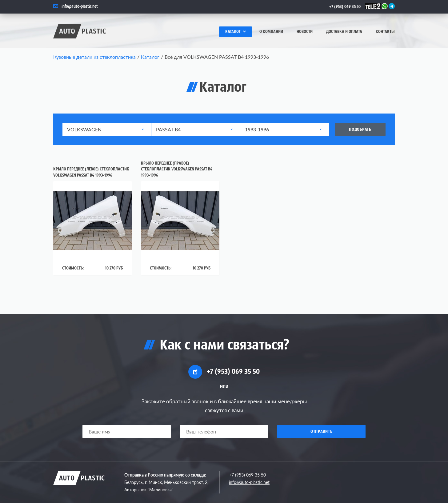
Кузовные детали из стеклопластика (94, 57)
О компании (271, 32)
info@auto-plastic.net (80, 7)
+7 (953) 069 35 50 (345, 7)
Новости (305, 32)
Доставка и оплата (344, 32)
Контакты (385, 32)
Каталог (236, 32)
